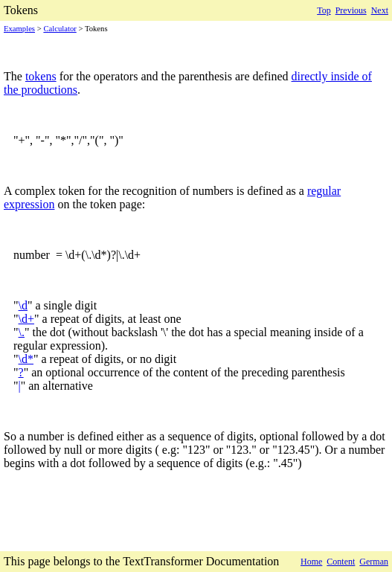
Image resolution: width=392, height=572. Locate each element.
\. (22, 332)
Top (324, 10)
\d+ (26, 319)
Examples (19, 29)
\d (23, 305)
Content (341, 562)
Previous (351, 10)
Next (380, 10)
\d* (26, 359)
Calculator (60, 29)
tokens (41, 76)
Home (311, 562)
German (374, 562)
